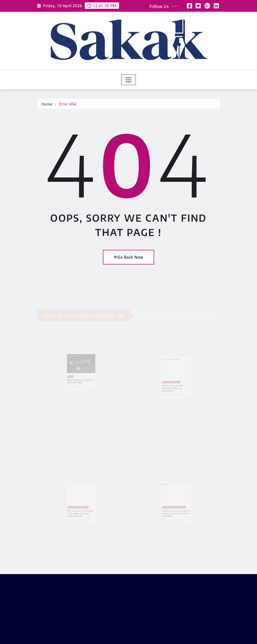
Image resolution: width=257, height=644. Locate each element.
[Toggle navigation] (128, 80)
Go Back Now (128, 257)
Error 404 (68, 105)
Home (47, 105)
